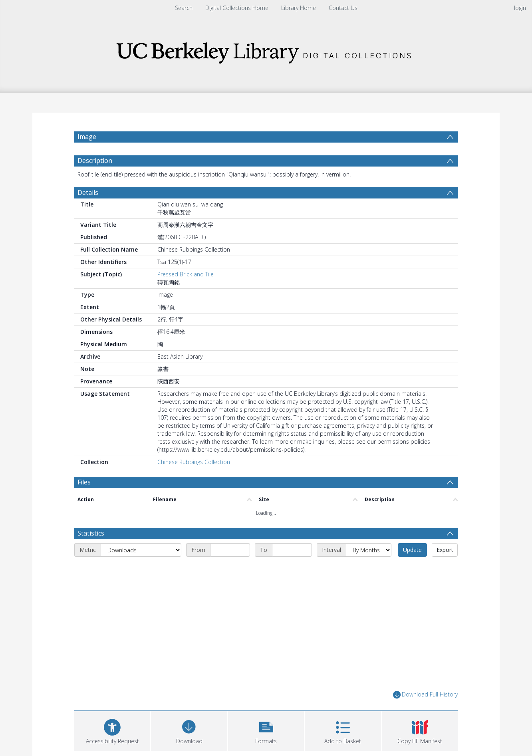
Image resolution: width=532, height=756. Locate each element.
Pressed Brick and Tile (186, 274)
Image (87, 137)
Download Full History (425, 695)
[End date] (292, 550)
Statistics (91, 533)
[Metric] (141, 550)
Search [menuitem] (184, 8)
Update (412, 550)
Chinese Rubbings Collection (194, 462)
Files (84, 482)
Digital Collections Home (237, 8)
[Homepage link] (266, 51)
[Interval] (369, 550)
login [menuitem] (520, 8)
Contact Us (343, 8)
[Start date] (230, 550)
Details (88, 192)
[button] (266, 730)
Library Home (299, 8)
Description (95, 161)
